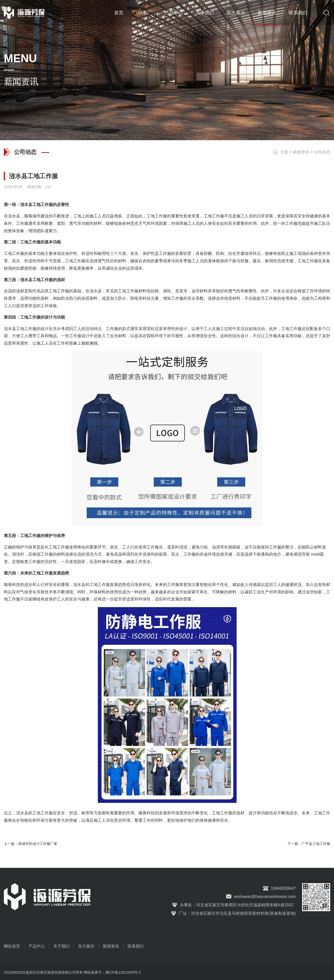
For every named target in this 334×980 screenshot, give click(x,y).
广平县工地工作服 (316, 844)
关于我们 (205, 13)
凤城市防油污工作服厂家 (38, 844)
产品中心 (174, 13)
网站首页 (12, 946)
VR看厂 (144, 13)
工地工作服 (43, 205)
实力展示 (236, 13)
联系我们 (298, 13)
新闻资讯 (267, 13)
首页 (119, 13)
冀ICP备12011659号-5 (123, 972)
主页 (284, 152)
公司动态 (322, 152)
